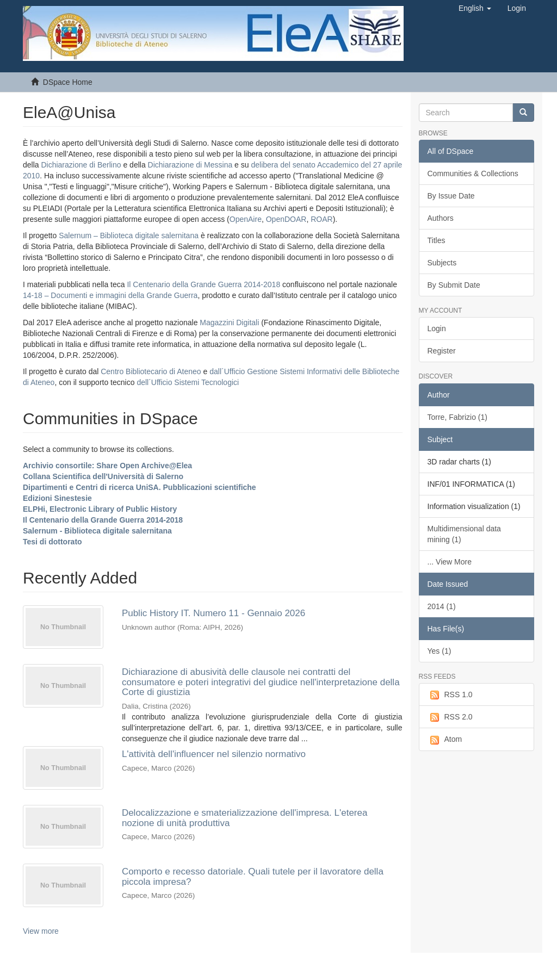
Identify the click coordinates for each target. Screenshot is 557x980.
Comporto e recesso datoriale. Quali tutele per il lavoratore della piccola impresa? (253, 877)
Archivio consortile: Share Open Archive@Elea (107, 466)
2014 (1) (442, 606)
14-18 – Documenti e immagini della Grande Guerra (110, 295)
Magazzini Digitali (229, 322)
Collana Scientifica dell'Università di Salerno (103, 476)
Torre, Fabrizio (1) (457, 417)
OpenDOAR (286, 219)
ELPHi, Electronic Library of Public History (100, 509)
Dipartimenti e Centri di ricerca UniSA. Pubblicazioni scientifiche (140, 487)
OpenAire (246, 219)
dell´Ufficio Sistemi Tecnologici (188, 382)
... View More (450, 562)
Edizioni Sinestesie (57, 498)
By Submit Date (454, 285)
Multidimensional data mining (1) (464, 534)
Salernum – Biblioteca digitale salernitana (130, 235)
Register (442, 351)
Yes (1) (440, 651)
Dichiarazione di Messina (190, 165)
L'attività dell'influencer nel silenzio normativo (214, 754)
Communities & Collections (473, 173)
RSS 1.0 (450, 695)
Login (437, 328)
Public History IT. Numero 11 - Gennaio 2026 (213, 613)
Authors (441, 218)
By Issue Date (451, 196)
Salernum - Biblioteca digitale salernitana (97, 531)
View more (41, 931)
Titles (437, 240)
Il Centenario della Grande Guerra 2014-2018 (203, 284)
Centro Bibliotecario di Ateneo (151, 371)
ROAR (321, 219)
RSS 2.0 (450, 717)
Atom (445, 740)
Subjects (442, 263)
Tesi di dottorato (52, 542)
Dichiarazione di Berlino (82, 165)
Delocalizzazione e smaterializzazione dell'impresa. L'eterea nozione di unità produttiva (245, 818)
